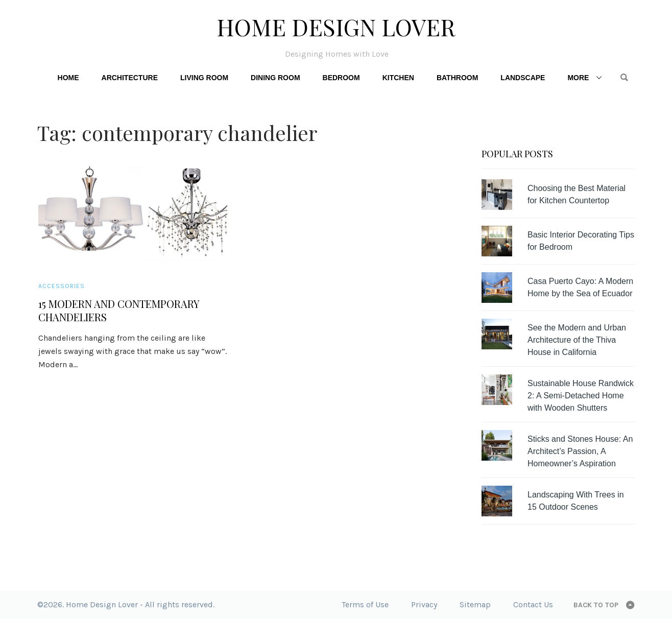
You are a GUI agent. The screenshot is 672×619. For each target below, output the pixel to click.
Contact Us (533, 604)
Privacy (424, 604)
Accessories (62, 286)
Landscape (523, 78)
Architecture (130, 78)
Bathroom (457, 78)
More (578, 78)
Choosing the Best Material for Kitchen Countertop (577, 194)
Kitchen (398, 78)
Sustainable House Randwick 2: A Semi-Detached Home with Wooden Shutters (581, 396)
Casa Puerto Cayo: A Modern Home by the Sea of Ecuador (580, 287)
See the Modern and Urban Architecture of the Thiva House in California (577, 340)
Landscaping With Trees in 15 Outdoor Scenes (576, 501)
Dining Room (275, 78)
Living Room (204, 78)
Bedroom (341, 78)
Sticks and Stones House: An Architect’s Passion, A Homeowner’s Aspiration (580, 451)
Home (68, 78)
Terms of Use (365, 604)
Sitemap (475, 604)
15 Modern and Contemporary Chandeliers (119, 311)
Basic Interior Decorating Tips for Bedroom (581, 241)
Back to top (596, 605)
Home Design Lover (336, 27)
